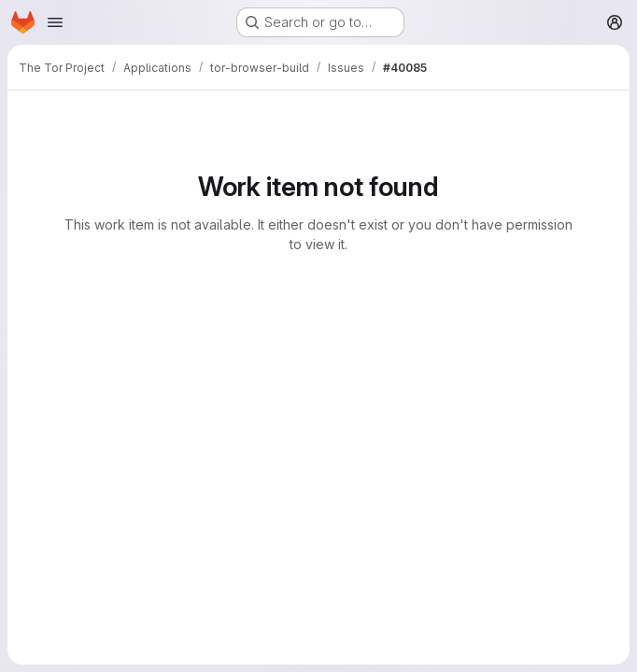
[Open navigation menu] (55, 22)
